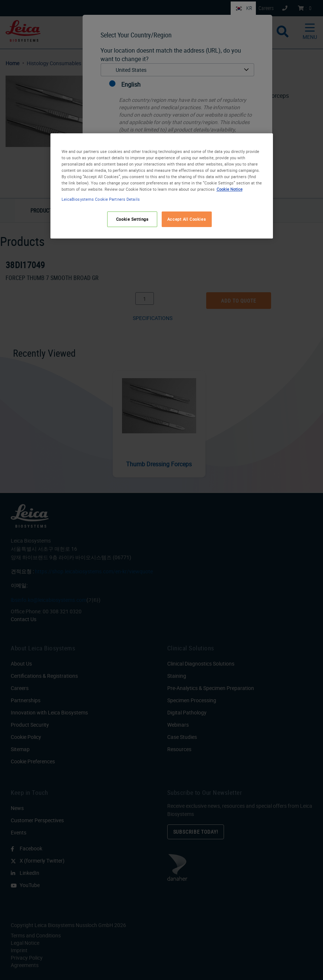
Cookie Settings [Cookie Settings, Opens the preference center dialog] (132, 219)
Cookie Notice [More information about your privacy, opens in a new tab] (230, 189)
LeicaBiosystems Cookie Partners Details (101, 199)
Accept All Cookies (187, 219)
